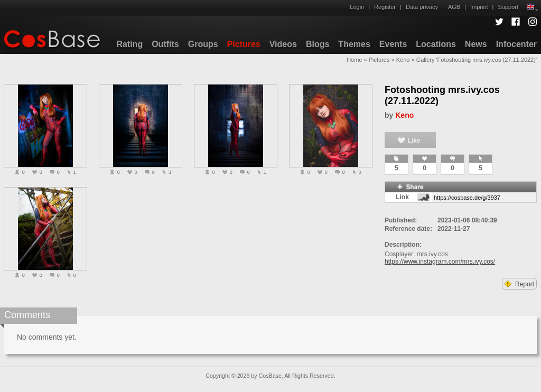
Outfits (165, 44)
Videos (283, 44)
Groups (203, 44)
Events (393, 44)
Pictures (244, 44)
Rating (129, 44)
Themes (354, 44)
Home (354, 60)
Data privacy (422, 7)
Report (519, 284)
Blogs (318, 44)
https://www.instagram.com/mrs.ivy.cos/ (440, 262)
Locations (436, 44)
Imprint (479, 7)
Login (357, 7)
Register (385, 7)
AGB (454, 7)
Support (508, 7)
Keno (403, 60)
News (476, 44)
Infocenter (516, 44)
